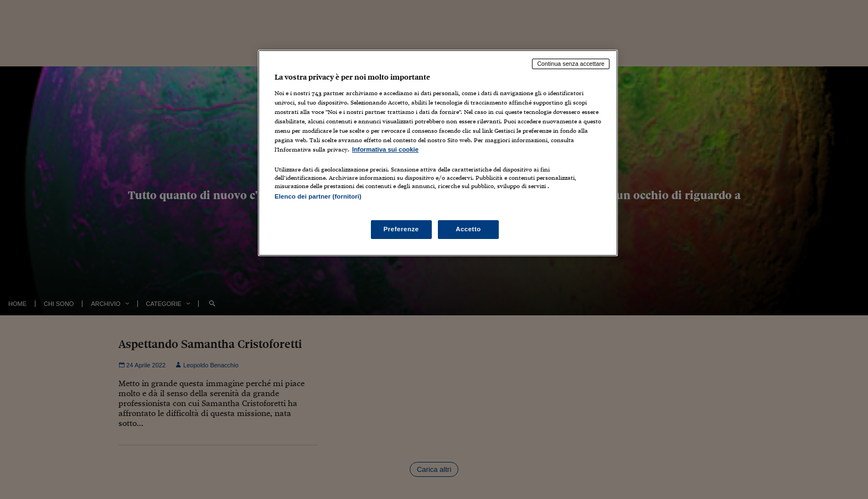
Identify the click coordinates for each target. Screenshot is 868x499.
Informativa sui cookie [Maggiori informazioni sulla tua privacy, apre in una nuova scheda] (385, 149)
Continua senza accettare (571, 64)
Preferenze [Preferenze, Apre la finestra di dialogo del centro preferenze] (401, 229)
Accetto (468, 229)
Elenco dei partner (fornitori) (318, 196)
